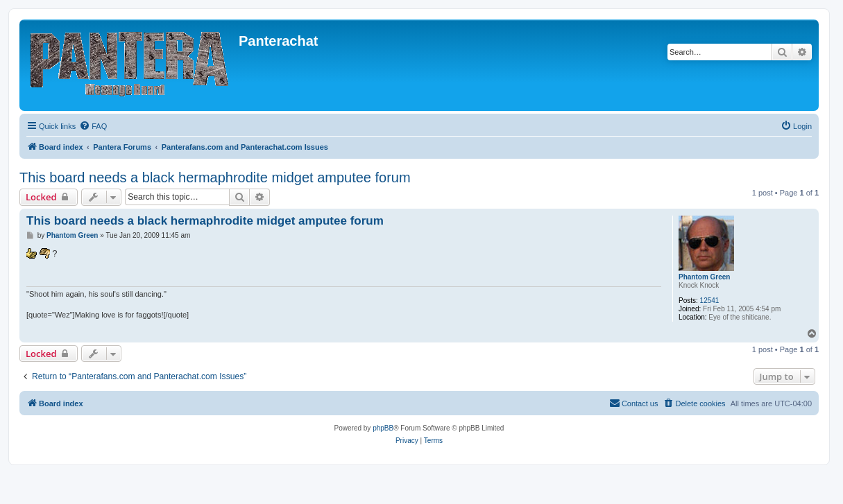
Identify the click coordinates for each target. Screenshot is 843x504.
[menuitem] (93, 126)
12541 (710, 301)
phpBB (383, 428)
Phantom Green (704, 277)
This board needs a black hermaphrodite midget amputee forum (215, 177)
